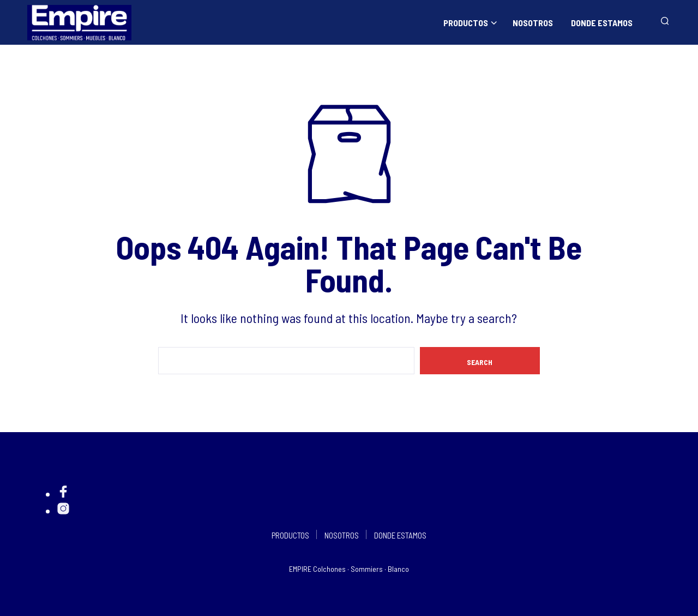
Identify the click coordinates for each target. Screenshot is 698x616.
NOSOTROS (533, 23)
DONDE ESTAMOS (602, 23)
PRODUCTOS (466, 23)
